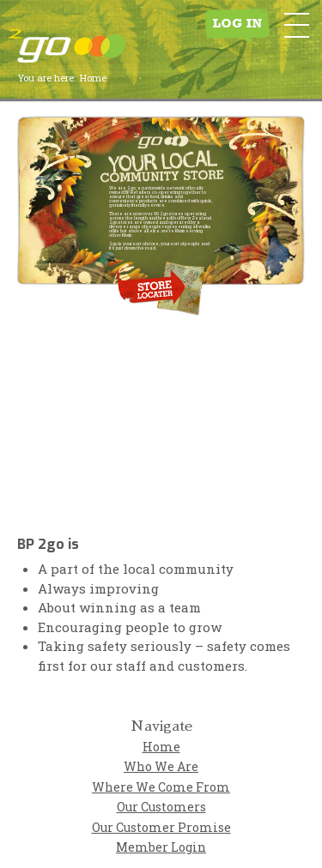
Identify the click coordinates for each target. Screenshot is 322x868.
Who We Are (161, 766)
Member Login (161, 847)
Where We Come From (161, 787)
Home (161, 747)
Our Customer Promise (161, 827)
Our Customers (161, 807)
